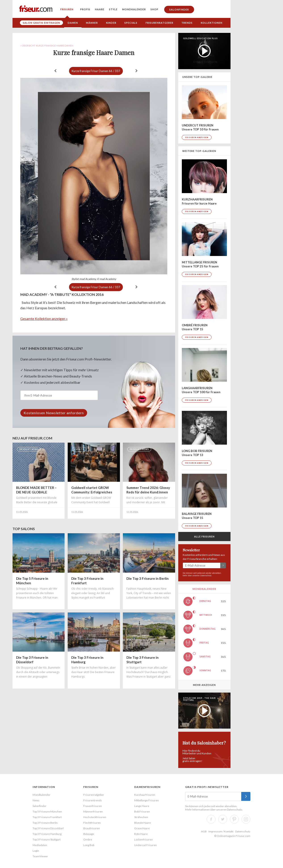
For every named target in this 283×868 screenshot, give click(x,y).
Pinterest (234, 819)
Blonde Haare (143, 823)
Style (113, 9)
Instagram (246, 819)
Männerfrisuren (93, 811)
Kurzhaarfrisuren (145, 795)
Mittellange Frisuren (147, 800)
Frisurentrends (93, 800)
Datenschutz (206, 576)
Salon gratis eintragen (41, 23)
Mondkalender (134, 9)
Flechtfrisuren (92, 823)
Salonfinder (179, 10)
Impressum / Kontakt (221, 831)
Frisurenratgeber (159, 23)
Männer (92, 23)
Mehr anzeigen (204, 685)
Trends (187, 23)
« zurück (55, 71)
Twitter (223, 819)
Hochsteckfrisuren (95, 817)
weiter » (136, 71)
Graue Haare (142, 828)
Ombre (88, 839)
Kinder (111, 23)
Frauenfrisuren (93, 806)
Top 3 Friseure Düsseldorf (48, 828)
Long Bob (89, 845)
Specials (131, 23)
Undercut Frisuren (146, 845)
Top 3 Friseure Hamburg (47, 834)
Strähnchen (141, 817)
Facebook (211, 819)
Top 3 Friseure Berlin (45, 823)
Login (36, 851)
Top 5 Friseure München (47, 811)
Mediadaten (40, 845)
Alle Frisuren (204, 536)
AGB (204, 831)
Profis (85, 9)
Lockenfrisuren (144, 839)
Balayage (89, 834)
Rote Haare (141, 834)
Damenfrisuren (147, 787)
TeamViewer (40, 856)
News (36, 800)
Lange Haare (142, 806)
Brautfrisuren (92, 828)
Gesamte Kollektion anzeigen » (44, 319)
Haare (100, 9)
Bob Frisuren (142, 811)
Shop (154, 9)
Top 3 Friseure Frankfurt (47, 817)
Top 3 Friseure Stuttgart (47, 839)
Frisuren (67, 9)
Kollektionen (212, 23)
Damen (73, 23)
